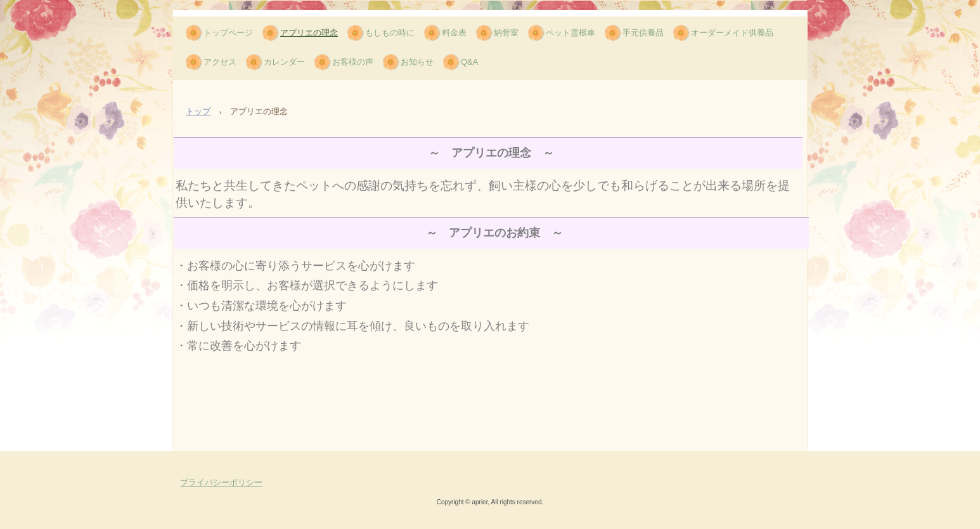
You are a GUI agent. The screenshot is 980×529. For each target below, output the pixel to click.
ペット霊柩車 (571, 33)
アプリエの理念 (309, 33)
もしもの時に (390, 33)
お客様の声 (353, 62)
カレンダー (284, 62)
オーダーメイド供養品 (732, 33)
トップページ (228, 33)
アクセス (220, 62)
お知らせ (417, 62)
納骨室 (506, 33)
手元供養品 (643, 33)
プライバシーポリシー (221, 482)
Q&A (469, 62)
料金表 (454, 33)
